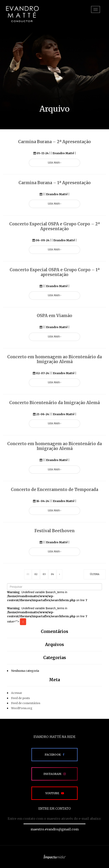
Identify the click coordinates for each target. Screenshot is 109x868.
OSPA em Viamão (54, 316)
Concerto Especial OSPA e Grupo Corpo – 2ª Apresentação (54, 226)
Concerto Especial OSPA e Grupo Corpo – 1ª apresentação (55, 272)
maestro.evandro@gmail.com (55, 829)
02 (36, 574)
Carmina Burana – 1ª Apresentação (55, 183)
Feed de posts (20, 698)
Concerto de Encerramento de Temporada (54, 489)
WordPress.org (22, 708)
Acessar (17, 693)
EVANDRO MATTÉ (22, 14)
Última (95, 574)
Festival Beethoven (54, 531)
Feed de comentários (26, 703)
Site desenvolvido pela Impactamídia (55, 857)
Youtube (52, 793)
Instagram (52, 774)
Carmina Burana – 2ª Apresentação (54, 142)
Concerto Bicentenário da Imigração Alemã (54, 403)
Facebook (53, 755)
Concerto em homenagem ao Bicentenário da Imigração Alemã (54, 359)
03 (44, 574)
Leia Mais (54, 163)
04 (52, 574)
